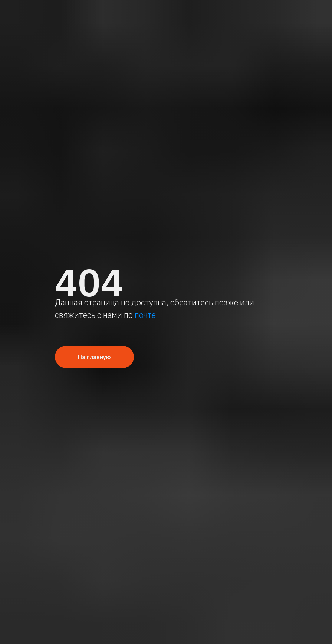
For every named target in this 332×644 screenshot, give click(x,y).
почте (145, 315)
